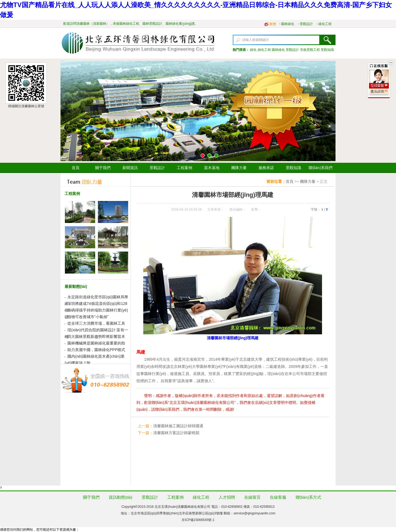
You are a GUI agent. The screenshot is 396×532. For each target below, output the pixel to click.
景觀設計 (306, 24)
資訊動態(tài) (120, 497)
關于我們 (103, 168)
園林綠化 (288, 24)
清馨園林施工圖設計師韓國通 (178, 426)
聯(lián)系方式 (308, 497)
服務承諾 (266, 168)
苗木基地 (212, 168)
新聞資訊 (130, 168)
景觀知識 (327, 50)
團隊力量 (239, 168)
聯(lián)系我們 (321, 168)
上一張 (67, 111)
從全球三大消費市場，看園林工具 (96, 323)
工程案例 (185, 168)
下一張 (329, 111)
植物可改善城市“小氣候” (88, 317)
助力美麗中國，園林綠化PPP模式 (96, 350)
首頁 (76, 168)
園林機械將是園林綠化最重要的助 (96, 343)
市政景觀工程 (310, 50)
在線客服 (278, 497)
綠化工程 (325, 24)
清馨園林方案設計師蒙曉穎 (176, 433)
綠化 (253, 50)
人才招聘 (227, 497)
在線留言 (252, 497)
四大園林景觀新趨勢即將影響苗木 (96, 337)
